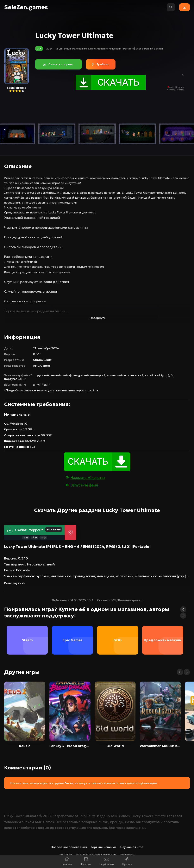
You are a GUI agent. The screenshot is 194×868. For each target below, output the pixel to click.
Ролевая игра (81, 49)
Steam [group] (27, 640)
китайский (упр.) (157, 375)
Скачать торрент (35, 530)
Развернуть (97, 318)
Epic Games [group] (72, 640)
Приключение (99, 49)
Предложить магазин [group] (163, 640)
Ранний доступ (154, 49)
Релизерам (127, 854)
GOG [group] (118, 640)
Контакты (66, 854)
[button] (183, 609)
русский (43, 375)
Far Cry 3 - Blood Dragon (70, 746)
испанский (115, 375)
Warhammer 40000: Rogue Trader (160, 746)
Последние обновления (69, 847)
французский (79, 375)
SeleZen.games (26, 7)
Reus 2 (25, 746)
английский (59, 375)
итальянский (134, 375)
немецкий (98, 375)
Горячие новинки (104, 847)
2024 (50, 49)
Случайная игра (132, 847)
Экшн (67, 49)
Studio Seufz (42, 360)
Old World (115, 746)
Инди (59, 49)
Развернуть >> (15, 583)
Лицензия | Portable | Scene (126, 49)
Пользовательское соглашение (96, 854)
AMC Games (42, 366)
